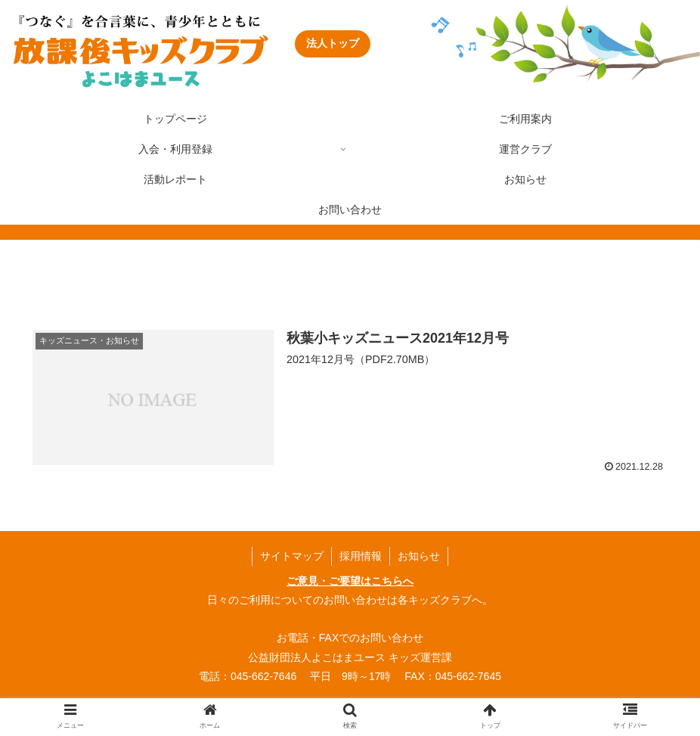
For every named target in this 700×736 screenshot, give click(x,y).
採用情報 (361, 556)
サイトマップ (292, 556)
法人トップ (333, 43)
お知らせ (419, 556)
